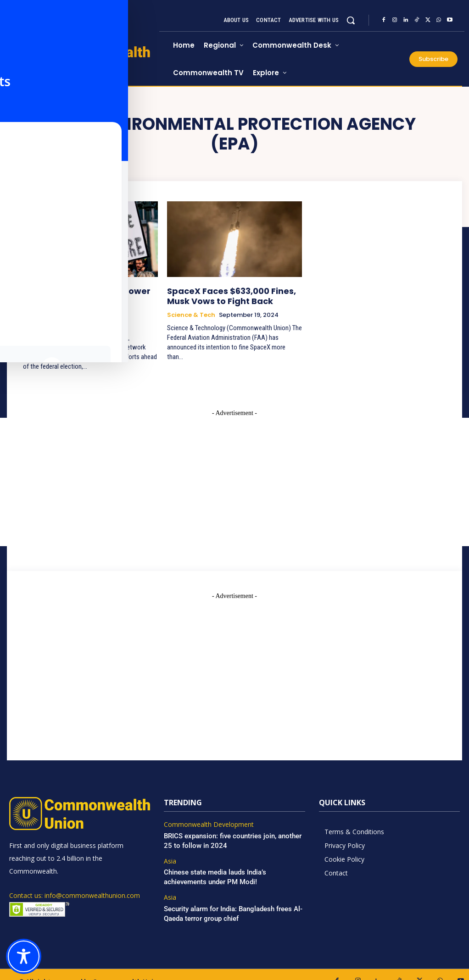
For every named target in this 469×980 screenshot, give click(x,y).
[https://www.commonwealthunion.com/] (84, 60)
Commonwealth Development (205, 811)
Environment (43, 312)
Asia (170, 846)
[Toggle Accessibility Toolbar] (24, 956)
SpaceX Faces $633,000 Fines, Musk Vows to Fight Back (233, 294)
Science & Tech (191, 312)
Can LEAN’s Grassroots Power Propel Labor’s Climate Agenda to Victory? (90, 294)
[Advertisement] (234, 652)
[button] (351, 20)
